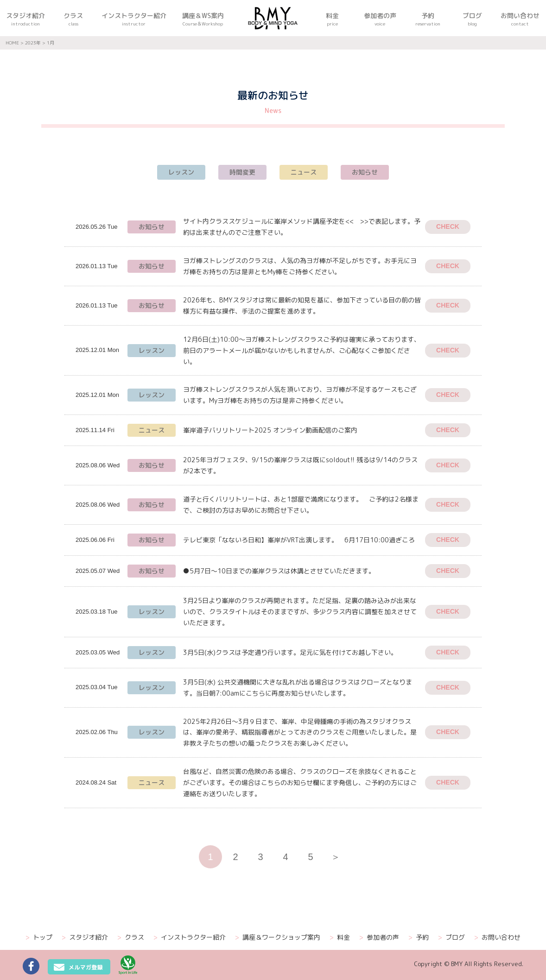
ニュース (304, 172)
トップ (39, 937)
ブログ (451, 937)
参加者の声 (379, 937)
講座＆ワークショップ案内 (278, 937)
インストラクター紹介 (190, 937)
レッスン (181, 172)
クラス (131, 937)
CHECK (448, 226)
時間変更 (242, 172)
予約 (419, 937)
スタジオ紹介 (85, 937)
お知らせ (365, 172)
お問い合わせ (497, 937)
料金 (340, 937)
